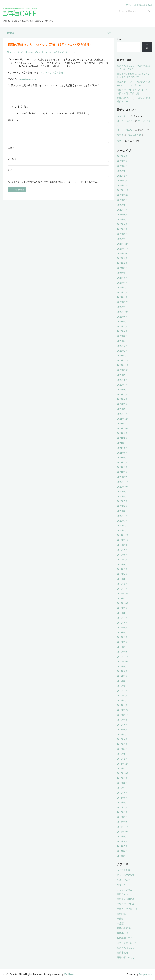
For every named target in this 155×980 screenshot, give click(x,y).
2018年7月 (122, 618)
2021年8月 (122, 438)
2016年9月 (122, 725)
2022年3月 (122, 404)
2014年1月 (122, 856)
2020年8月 (122, 497)
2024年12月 (123, 244)
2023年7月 (122, 326)
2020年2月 (122, 526)
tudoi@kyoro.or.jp (27, 79)
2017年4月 (122, 691)
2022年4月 (122, 399)
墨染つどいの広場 (126, 904)
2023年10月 (123, 312)
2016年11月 (123, 715)
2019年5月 (122, 569)
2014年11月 (123, 827)
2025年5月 (122, 220)
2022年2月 (122, 409)
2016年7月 (122, 735)
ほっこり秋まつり (126, 121)
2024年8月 (122, 263)
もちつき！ (122, 116)
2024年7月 (122, 268)
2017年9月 (122, 667)
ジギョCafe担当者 (36, 52)
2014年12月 (123, 822)
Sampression (145, 974)
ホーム (129, 5)
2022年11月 (123, 365)
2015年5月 (122, 798)
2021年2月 (122, 467)
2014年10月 (123, 832)
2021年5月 (122, 453)
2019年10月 (123, 545)
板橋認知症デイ (125, 938)
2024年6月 (122, 273)
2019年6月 (122, 565)
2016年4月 (122, 749)
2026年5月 (122, 161)
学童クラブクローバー (128, 909)
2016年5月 (122, 744)
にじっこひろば (125, 889)
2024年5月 (122, 278)
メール (12, 163)
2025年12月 (123, 186)
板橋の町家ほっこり (127, 928)
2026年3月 (122, 171)
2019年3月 (122, 579)
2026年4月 (122, 166)
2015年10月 (123, 773)
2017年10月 (123, 662)
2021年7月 (122, 443)
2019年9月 (122, 550)
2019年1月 (122, 589)
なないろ (121, 885)
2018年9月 (122, 608)
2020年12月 (123, 477)
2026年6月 (122, 156)
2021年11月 (123, 424)
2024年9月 (122, 258)
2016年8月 (122, 730)
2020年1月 (122, 531)
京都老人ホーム (125, 894)
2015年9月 (122, 778)
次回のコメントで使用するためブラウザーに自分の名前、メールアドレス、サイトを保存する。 (55, 186)
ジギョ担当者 (144, 121)
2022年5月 (122, 394)
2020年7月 (122, 501)
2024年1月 (122, 297)
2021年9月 (122, 433)
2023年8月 (122, 322)
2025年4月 (122, 224)
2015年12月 (123, 764)
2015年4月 (122, 803)
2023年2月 (122, 351)
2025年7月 (122, 210)
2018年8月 (122, 613)
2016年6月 (122, 739)
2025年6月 (122, 215)
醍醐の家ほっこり (126, 957)
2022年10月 (123, 370)
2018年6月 (122, 623)
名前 (11, 151)
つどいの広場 (54, 52)
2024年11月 (123, 249)
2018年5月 (122, 628)
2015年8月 (122, 783)
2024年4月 (122, 283)
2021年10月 (123, 428)
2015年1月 (122, 817)
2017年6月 (122, 681)
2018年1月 (122, 647)
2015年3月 (122, 807)
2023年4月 (122, 341)
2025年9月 (122, 200)
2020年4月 (122, 516)
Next (110, 33)
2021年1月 (122, 472)
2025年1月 (122, 239)
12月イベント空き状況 (52, 73)
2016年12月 (123, 710)
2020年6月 (122, 506)
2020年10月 (123, 487)
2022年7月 (122, 385)
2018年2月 (122, 642)
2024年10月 (123, 254)
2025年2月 (122, 234)
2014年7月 (122, 846)
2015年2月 (122, 812)
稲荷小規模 (122, 953)
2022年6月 (122, 390)
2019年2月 (122, 584)
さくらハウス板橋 (126, 875)
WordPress (69, 974)
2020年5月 (122, 511)
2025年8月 (122, 205)
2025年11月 (123, 190)
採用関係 (121, 914)
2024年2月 (122, 292)
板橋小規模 (122, 933)
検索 (119, 39)
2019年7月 (122, 560)
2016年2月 (122, 759)
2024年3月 (122, 288)
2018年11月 (123, 599)
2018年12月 (123, 594)
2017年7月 (122, 676)
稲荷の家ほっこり (68, 52)
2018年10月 (123, 603)
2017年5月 (122, 686)
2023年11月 (123, 307)
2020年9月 (122, 492)
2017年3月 (122, 696)
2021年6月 (122, 448)
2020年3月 (122, 521)
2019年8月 (122, 555)
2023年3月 (122, 346)
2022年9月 (122, 375)
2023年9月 (122, 317)
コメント (13, 120)
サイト (11, 174)
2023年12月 (123, 302)
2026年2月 (122, 176)
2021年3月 (122, 462)
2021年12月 (123, 419)
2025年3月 (122, 229)
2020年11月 (123, 482)
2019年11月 (123, 540)
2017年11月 (123, 657)
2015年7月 (122, 788)
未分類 (120, 919)
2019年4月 (122, 574)
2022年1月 (122, 414)
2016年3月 (122, 754)
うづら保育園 (124, 870)
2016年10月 (123, 720)
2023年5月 (122, 336)
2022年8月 (122, 380)
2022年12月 (123, 360)
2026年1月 (122, 181)
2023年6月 (122, 331)
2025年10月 (123, 195)
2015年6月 (122, 793)
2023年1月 (122, 356)
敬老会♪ (121, 135)
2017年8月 (122, 671)
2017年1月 (122, 705)
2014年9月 (122, 837)
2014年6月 (122, 851)
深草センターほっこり (128, 943)
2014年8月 (122, 841)
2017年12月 (123, 652)
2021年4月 (122, 458)
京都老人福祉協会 (143, 5)
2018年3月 (122, 637)
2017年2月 (122, 701)
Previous (9, 33)
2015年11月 (123, 769)
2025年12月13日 (16, 52)
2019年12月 (123, 535)
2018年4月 (122, 633)
